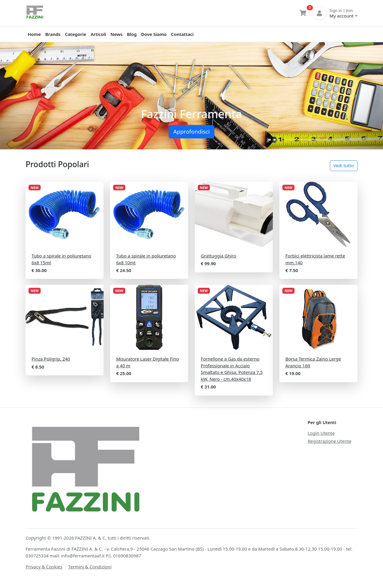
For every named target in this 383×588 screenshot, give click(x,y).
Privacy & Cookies (44, 567)
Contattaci (182, 34)
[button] (29, 96)
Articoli (98, 34)
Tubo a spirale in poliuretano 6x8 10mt (146, 259)
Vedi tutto (344, 165)
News (116, 34)
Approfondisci (191, 131)
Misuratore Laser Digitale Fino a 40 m (147, 362)
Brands (53, 34)
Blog (132, 34)
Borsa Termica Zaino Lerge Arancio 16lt (313, 362)
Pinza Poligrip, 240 (51, 359)
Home (34, 34)
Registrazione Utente (329, 441)
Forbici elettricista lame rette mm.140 (315, 259)
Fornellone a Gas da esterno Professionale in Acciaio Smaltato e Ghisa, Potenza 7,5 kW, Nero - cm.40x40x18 (232, 369)
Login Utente (321, 433)
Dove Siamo (154, 34)
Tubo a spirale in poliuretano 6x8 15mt (61, 259)
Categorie (76, 34)
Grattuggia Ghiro (218, 256)
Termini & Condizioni (90, 567)
